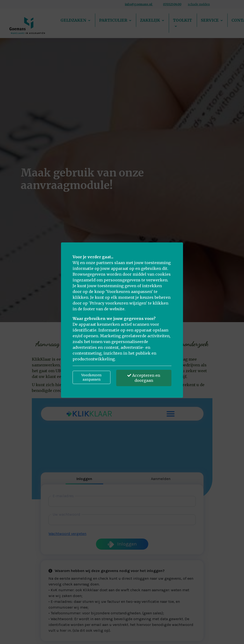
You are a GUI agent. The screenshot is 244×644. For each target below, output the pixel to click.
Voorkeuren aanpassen (91, 377)
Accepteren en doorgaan (144, 378)
